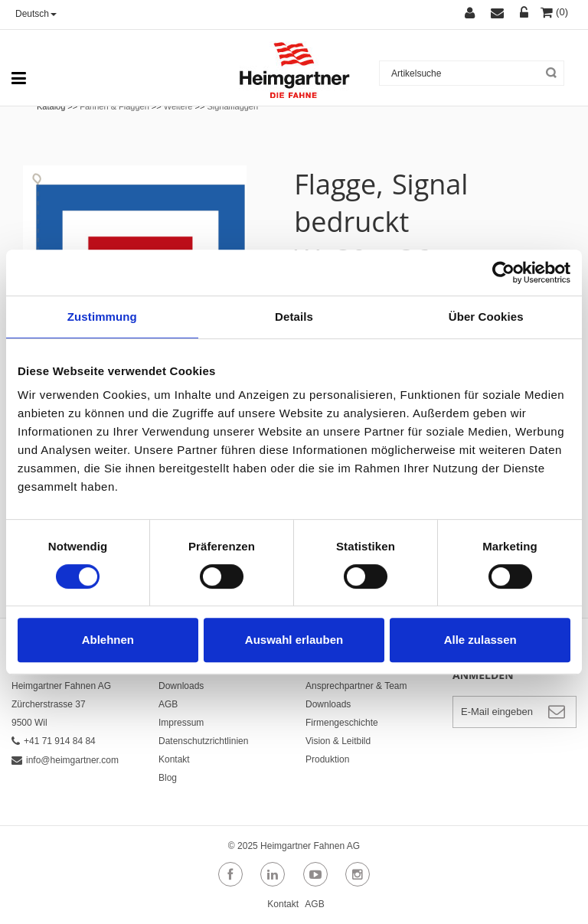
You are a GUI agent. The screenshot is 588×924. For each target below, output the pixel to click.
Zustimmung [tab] (102, 317)
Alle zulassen (480, 640)
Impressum (181, 723)
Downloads (181, 686)
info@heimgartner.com (65, 760)
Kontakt (174, 759)
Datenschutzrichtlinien (203, 741)
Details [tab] (294, 317)
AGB (168, 704)
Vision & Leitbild (338, 741)
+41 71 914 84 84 (54, 741)
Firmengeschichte (342, 723)
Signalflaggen (232, 106)
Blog (168, 778)
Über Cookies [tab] (486, 317)
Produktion (327, 759)
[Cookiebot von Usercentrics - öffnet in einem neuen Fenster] (503, 273)
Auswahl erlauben (294, 640)
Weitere (178, 106)
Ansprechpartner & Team (356, 686)
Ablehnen (108, 640)
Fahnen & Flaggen (114, 106)
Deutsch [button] (36, 14)
